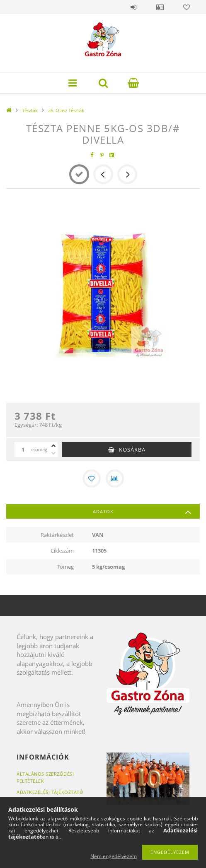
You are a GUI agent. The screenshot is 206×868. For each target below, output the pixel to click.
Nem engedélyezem (114, 856)
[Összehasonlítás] (115, 478)
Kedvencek (187, 7)
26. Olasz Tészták (66, 110)
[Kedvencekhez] (92, 478)
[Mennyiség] (23, 450)
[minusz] (53, 453)
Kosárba (132, 450)
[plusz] (53, 446)
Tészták (30, 110)
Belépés (133, 7)
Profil (160, 7)
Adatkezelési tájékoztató (50, 792)
